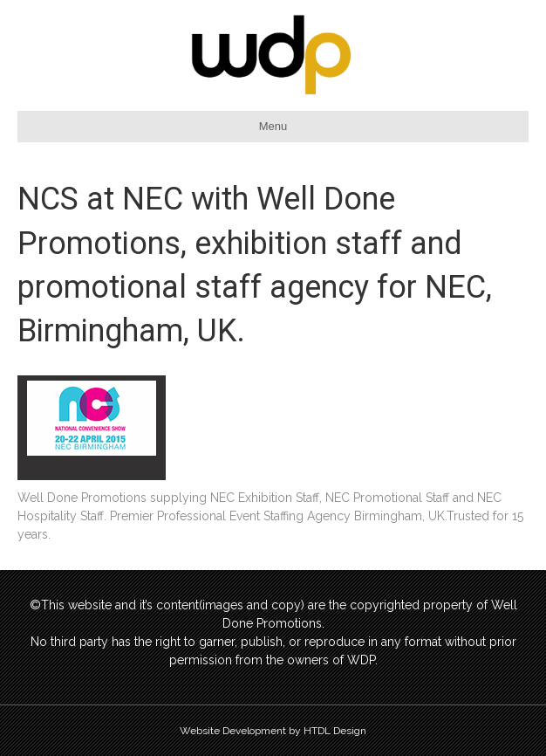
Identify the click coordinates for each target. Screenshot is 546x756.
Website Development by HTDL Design (273, 731)
